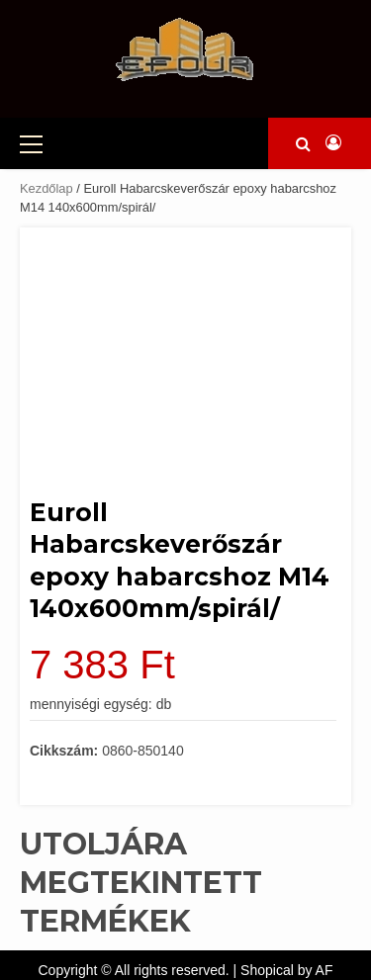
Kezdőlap (46, 188)
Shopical (267, 970)
